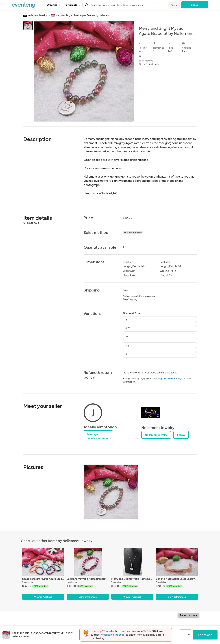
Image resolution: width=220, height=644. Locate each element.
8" (127, 354)
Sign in (174, 5)
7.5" (128, 346)
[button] (53, 5)
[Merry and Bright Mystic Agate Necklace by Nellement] (132, 562)
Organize (53, 5)
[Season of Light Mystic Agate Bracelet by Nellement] (43, 562)
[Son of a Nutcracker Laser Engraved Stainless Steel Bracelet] (177, 562)
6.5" (128, 328)
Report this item (188, 615)
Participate (72, 5)
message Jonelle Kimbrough (168, 378)
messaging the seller (113, 635)
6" (127, 320)
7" (127, 337)
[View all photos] (84, 71)
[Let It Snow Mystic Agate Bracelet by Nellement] (88, 562)
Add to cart (205, 635)
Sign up (195, 5)
